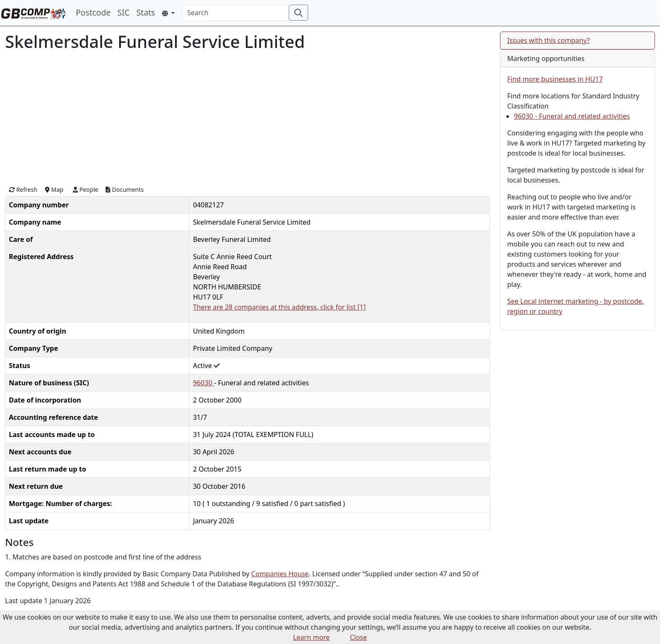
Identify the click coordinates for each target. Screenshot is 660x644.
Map (54, 189)
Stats (146, 12)
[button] (168, 13)
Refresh (23, 189)
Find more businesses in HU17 (555, 79)
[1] (362, 307)
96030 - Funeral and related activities (572, 116)
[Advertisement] (247, 117)
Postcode (93, 12)
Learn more (311, 637)
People (86, 189)
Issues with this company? (548, 40)
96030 (203, 383)
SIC (124, 12)
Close (358, 637)
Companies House (280, 574)
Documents (125, 189)
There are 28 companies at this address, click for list (275, 307)
